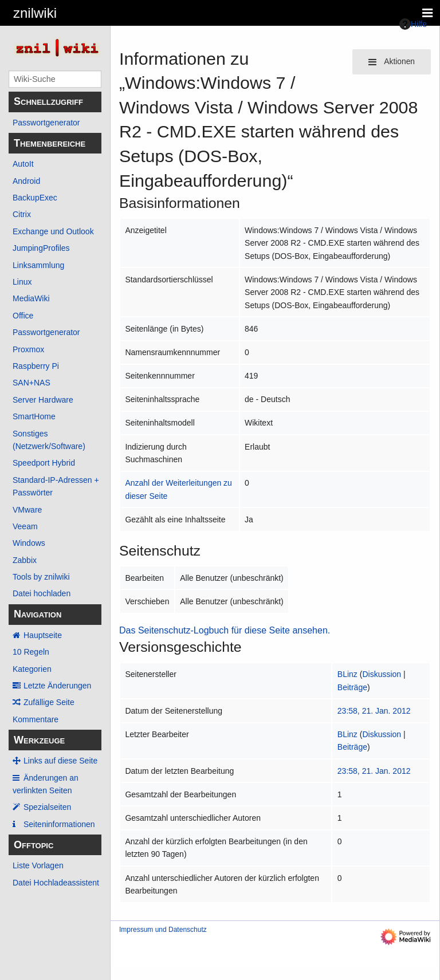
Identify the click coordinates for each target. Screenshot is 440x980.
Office (23, 316)
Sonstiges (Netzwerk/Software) (49, 440)
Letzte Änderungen (57, 686)
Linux (22, 282)
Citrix (22, 214)
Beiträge (352, 687)
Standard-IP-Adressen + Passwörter (56, 486)
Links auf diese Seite (60, 761)
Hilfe (413, 24)
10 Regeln (31, 652)
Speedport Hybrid (44, 463)
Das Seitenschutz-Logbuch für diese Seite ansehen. (225, 630)
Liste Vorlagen (38, 865)
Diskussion (382, 674)
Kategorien (32, 669)
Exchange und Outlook (53, 231)
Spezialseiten (47, 807)
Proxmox (28, 349)
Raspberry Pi (36, 366)
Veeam (25, 526)
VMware (27, 510)
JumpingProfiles (41, 248)
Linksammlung (38, 265)
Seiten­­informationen (59, 824)
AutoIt (23, 164)
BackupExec (35, 198)
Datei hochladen (42, 593)
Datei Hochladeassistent (56, 883)
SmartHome (34, 416)
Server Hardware (43, 400)
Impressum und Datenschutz (163, 930)
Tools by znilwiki (41, 577)
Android (26, 181)
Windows (29, 543)
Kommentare (36, 719)
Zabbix (25, 560)
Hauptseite (43, 635)
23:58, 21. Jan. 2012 (374, 711)
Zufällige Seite (49, 702)
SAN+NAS (32, 383)
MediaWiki (31, 298)
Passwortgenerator (46, 123)
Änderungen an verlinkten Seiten (46, 784)
